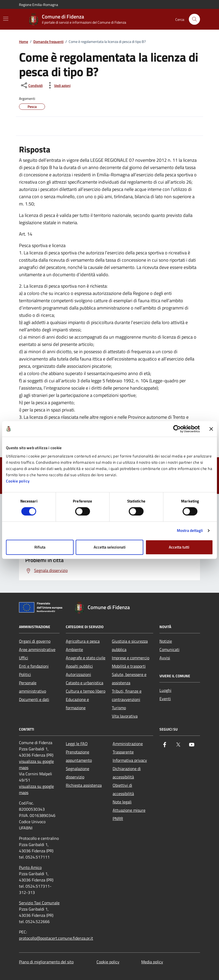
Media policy (152, 962)
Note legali (122, 802)
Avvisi (165, 658)
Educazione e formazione (77, 704)
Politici (25, 674)
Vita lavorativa (125, 716)
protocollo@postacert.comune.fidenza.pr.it (56, 938)
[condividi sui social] (31, 85)
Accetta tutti (179, 547)
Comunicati (169, 649)
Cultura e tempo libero (86, 691)
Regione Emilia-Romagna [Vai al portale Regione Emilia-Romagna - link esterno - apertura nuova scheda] (38, 5)
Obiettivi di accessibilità (123, 789)
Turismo (119, 708)
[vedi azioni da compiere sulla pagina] (58, 85)
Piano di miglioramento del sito (46, 962)
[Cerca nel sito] (194, 19)
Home (24, 42)
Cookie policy (18, 481)
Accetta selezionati (110, 547)
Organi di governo (35, 641)
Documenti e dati (34, 699)
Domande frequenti (48, 42)
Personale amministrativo (33, 687)
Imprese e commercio (131, 658)
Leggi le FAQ (77, 744)
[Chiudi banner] (211, 429)
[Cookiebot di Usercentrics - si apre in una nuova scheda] (177, 429)
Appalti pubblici (79, 666)
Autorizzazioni (78, 674)
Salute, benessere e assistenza (129, 679)
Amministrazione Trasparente (128, 748)
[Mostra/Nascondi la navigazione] (6, 19)
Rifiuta (40, 547)
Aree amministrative (37, 649)
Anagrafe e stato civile (86, 658)
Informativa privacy (130, 760)
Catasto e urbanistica (85, 683)
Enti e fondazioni (34, 666)
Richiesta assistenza (84, 785)
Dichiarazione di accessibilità (127, 773)
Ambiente (74, 649)
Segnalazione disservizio (78, 773)
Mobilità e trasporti (129, 666)
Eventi (165, 699)
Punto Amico (30, 867)
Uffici (24, 658)
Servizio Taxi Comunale (39, 903)
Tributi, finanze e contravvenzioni (127, 695)
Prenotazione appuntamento (79, 756)
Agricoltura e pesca (83, 641)
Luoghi (165, 690)
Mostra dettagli (190, 530)
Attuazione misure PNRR (129, 814)
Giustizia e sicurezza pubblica (130, 645)
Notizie (166, 641)
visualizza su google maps (36, 764)
